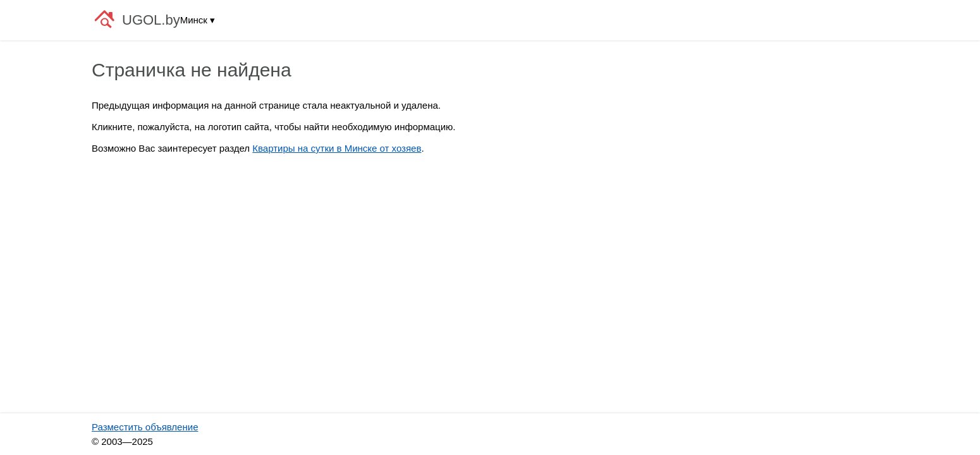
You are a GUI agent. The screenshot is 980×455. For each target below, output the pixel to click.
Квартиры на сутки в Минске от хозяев (337, 148)
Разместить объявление (145, 427)
